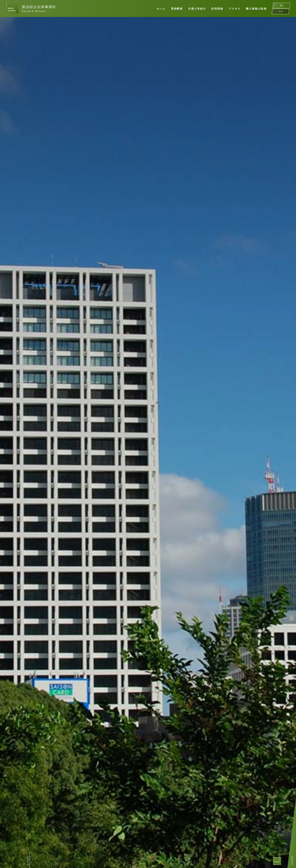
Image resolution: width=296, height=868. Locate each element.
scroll (28, 131)
